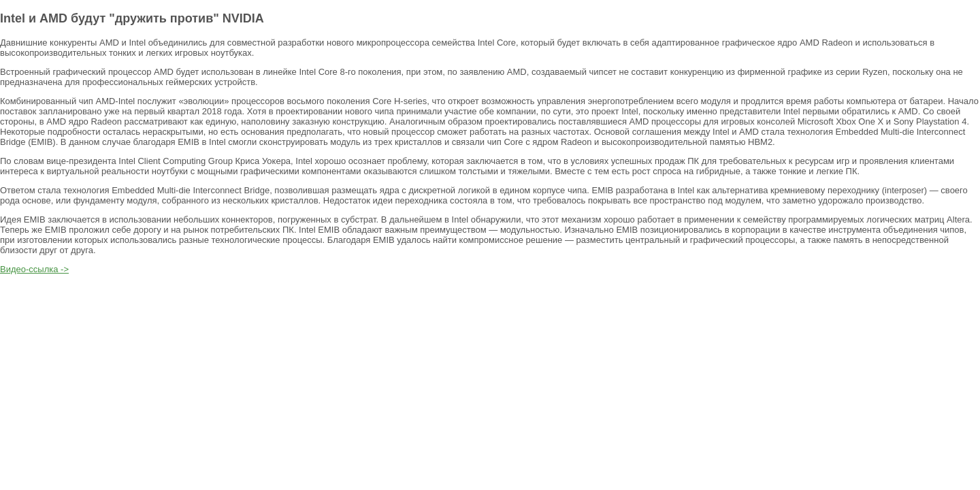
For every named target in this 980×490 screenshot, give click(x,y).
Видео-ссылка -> (34, 269)
